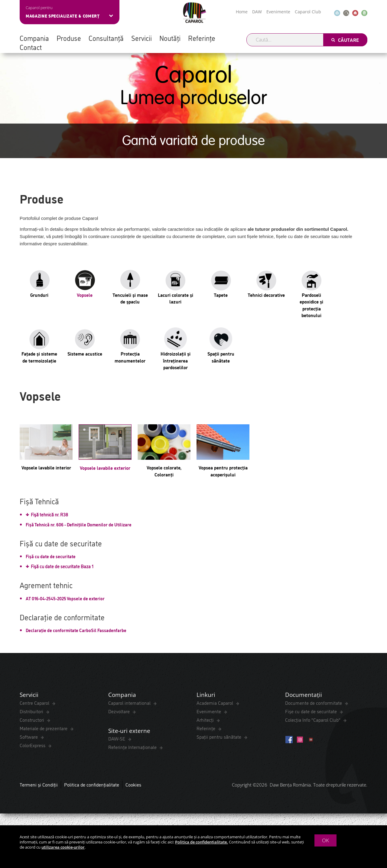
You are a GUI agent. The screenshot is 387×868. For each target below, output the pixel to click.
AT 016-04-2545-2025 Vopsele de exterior (65, 598)
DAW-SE (117, 740)
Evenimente (278, 12)
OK (325, 840)
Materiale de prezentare (44, 729)
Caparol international (130, 704)
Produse (69, 38)
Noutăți (170, 38)
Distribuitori (32, 712)
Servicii (141, 38)
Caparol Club (308, 12)
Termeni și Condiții (39, 786)
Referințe (202, 38)
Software (29, 737)
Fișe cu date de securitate (312, 712)
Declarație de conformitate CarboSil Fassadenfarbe (76, 630)
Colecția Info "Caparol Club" (313, 721)
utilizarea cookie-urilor (63, 847)
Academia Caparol (215, 704)
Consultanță (106, 38)
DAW (257, 12)
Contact (31, 47)
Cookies (133, 786)
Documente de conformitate (314, 704)
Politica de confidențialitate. (202, 842)
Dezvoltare (120, 712)
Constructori (33, 721)
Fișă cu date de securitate (51, 556)
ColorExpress (33, 746)
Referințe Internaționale (133, 749)
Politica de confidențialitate (92, 786)
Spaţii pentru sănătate (220, 737)
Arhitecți (206, 721)
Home (242, 12)
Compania (34, 38)
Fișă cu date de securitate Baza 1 (62, 566)
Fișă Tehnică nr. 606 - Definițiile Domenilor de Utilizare (79, 524)
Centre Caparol (35, 704)
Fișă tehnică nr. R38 (49, 514)
